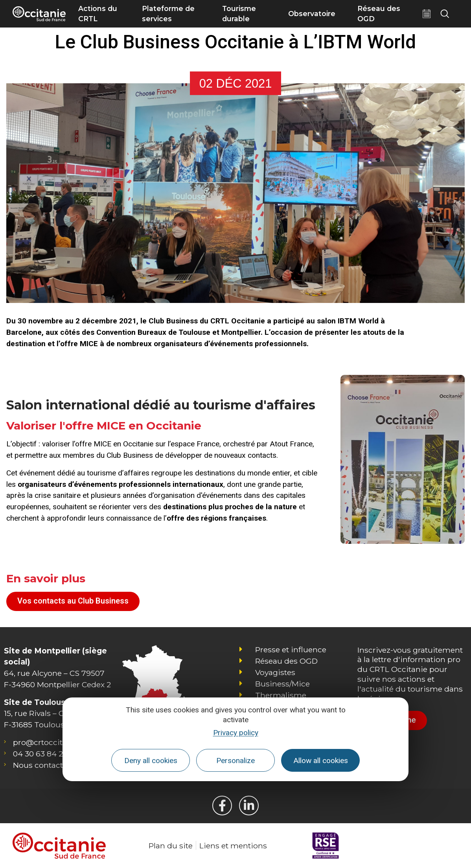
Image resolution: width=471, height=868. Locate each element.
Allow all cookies (321, 761)
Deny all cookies (151, 761)
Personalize (235, 761)
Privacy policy (236, 733)
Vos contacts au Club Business (73, 601)
